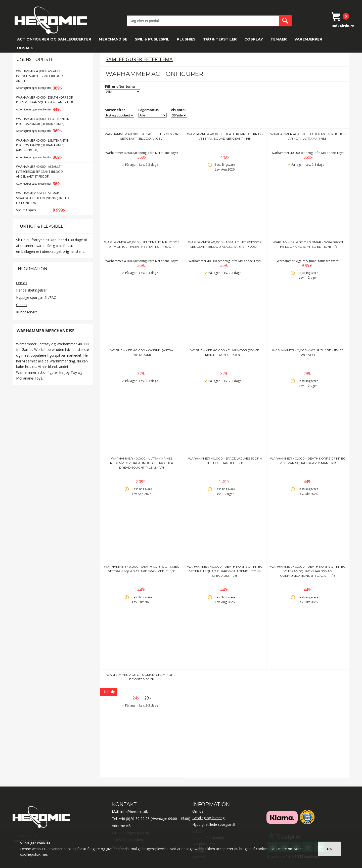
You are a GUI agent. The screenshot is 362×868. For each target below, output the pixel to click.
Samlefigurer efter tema (139, 59)
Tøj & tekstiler (220, 39)
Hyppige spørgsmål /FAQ (36, 297)
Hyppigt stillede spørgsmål (214, 824)
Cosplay (254, 39)
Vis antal (178, 110)
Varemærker (308, 39)
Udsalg (25, 48)
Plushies (186, 39)
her (44, 854)
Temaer (279, 39)
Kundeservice (27, 312)
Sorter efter (115, 110)
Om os (22, 283)
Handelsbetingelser (32, 290)
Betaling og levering (208, 818)
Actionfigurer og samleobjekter (54, 39)
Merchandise (113, 39)
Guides (22, 305)
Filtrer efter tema (120, 86)
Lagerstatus (148, 110)
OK (329, 849)
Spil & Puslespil (152, 39)
